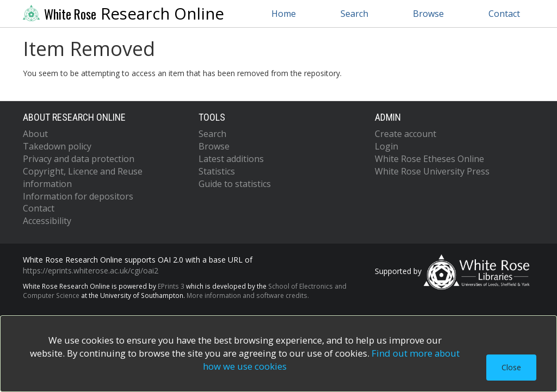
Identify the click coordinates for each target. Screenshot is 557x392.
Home (284, 14)
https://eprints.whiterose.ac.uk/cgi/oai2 (91, 270)
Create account (406, 134)
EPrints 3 (171, 286)
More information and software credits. (248, 295)
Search (354, 14)
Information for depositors (78, 196)
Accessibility (47, 221)
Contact (504, 14)
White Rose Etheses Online (429, 159)
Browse (428, 14)
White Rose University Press (432, 171)
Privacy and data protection (79, 159)
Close (511, 367)
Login (386, 146)
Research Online (123, 14)
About (35, 134)
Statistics (217, 171)
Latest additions (231, 159)
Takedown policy (57, 146)
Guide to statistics (235, 184)
